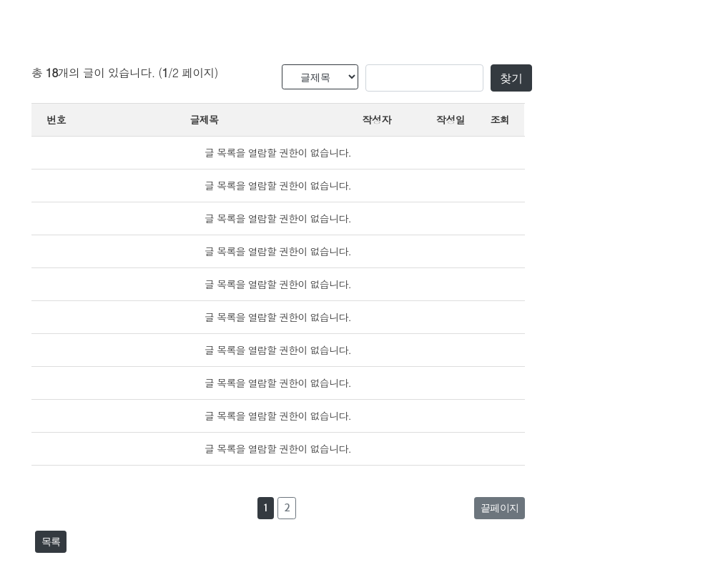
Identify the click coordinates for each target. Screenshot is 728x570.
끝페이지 (500, 508)
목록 (51, 541)
